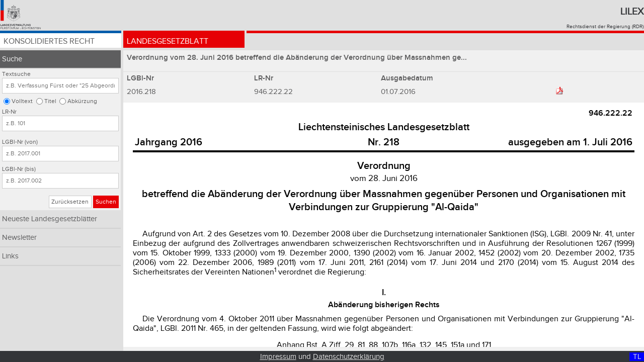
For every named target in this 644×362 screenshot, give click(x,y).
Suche (12, 59)
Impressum (278, 357)
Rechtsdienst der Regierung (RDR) (605, 27)
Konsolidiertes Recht (49, 41)
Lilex (632, 12)
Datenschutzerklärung (349, 357)
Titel (50, 101)
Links (10, 256)
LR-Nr (9, 112)
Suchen (106, 202)
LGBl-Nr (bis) (19, 169)
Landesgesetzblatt (168, 41)
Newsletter (19, 238)
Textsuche (16, 74)
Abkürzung (82, 101)
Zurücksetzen (70, 202)
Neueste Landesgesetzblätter (50, 219)
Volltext (22, 101)
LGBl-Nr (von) (20, 142)
